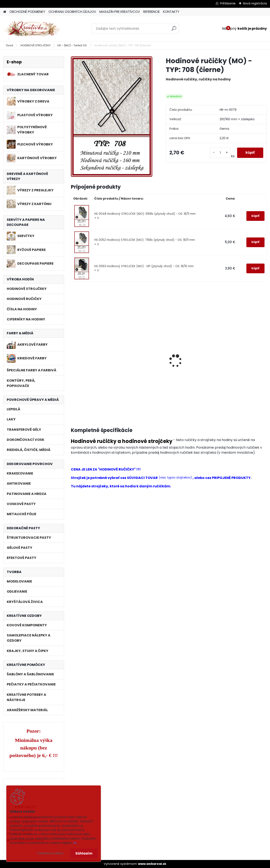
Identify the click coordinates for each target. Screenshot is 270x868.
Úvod (9, 45)
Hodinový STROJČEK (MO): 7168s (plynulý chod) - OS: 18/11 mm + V (143, 374)
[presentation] (73, 356)
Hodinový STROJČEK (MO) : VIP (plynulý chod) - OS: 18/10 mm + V (193, 374)
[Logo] (32, 29)
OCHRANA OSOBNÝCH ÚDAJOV (72, 12)
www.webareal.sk (152, 864)
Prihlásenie (228, 3)
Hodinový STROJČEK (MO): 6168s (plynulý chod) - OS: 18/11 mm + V (93, 374)
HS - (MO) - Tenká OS (72, 45)
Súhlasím (84, 853)
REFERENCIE (151, 12)
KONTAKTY (171, 12)
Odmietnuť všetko (50, 853)
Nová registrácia (255, 3)
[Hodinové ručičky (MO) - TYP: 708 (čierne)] (112, 117)
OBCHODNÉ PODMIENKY (27, 12)
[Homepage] (5, 12)
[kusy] (220, 153)
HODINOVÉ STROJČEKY (36, 45)
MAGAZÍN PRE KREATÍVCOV (120, 12)
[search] (174, 30)
